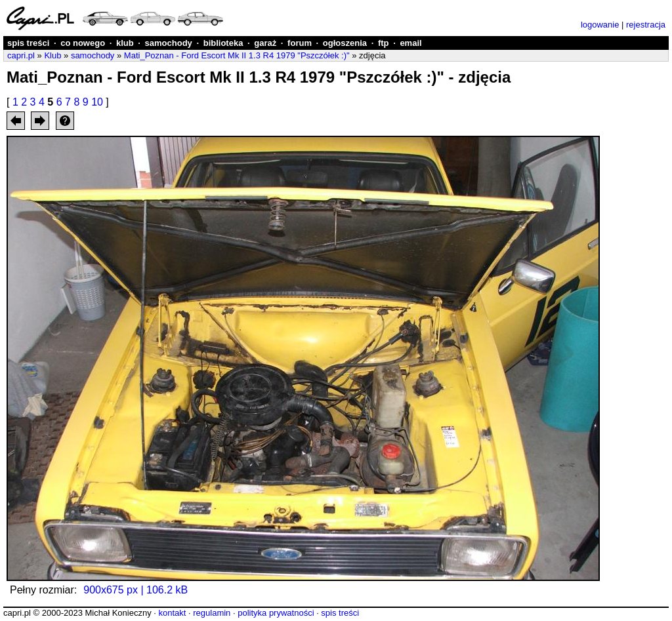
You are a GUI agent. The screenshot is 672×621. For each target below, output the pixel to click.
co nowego (83, 43)
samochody (169, 43)
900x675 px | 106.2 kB (136, 590)
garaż (265, 43)
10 (97, 102)
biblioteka (223, 43)
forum (300, 43)
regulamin (212, 613)
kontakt (172, 613)
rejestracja (646, 25)
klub (125, 43)
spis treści (28, 43)
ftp (384, 43)
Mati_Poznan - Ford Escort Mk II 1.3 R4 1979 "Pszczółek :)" (237, 55)
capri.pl (21, 55)
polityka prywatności (276, 613)
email (410, 43)
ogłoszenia (345, 43)
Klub (52, 55)
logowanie (600, 25)
